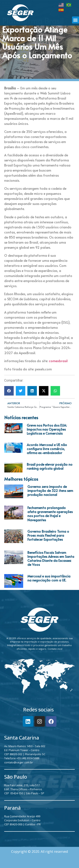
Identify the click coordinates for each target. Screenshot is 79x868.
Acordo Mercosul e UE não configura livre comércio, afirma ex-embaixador (47, 449)
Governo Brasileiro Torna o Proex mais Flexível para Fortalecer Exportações (48, 535)
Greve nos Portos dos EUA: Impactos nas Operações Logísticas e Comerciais (47, 429)
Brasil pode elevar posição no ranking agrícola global (50, 466)
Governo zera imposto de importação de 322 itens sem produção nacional (50, 490)
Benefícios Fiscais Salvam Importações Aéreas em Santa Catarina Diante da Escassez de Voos (51, 558)
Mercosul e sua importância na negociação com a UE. (49, 578)
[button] (76, 20)
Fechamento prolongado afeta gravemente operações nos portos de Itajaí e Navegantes (50, 514)
